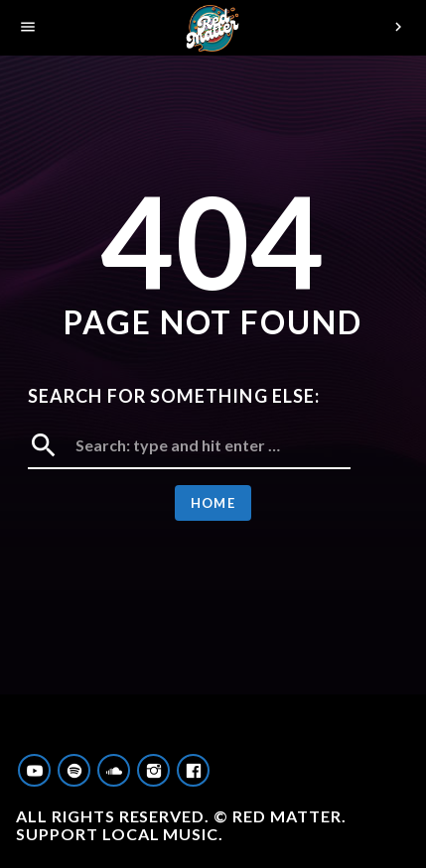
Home (213, 503)
